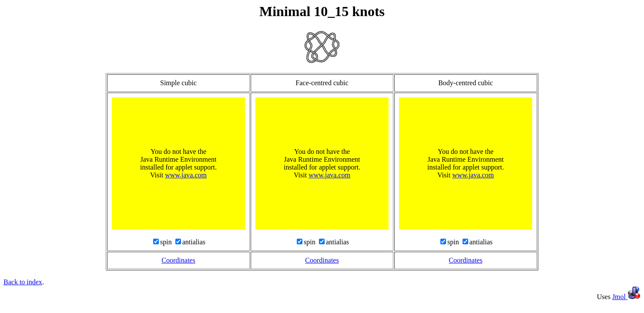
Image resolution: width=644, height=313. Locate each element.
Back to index (23, 282)
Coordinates (178, 260)
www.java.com (186, 175)
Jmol (626, 297)
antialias (194, 242)
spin (167, 242)
